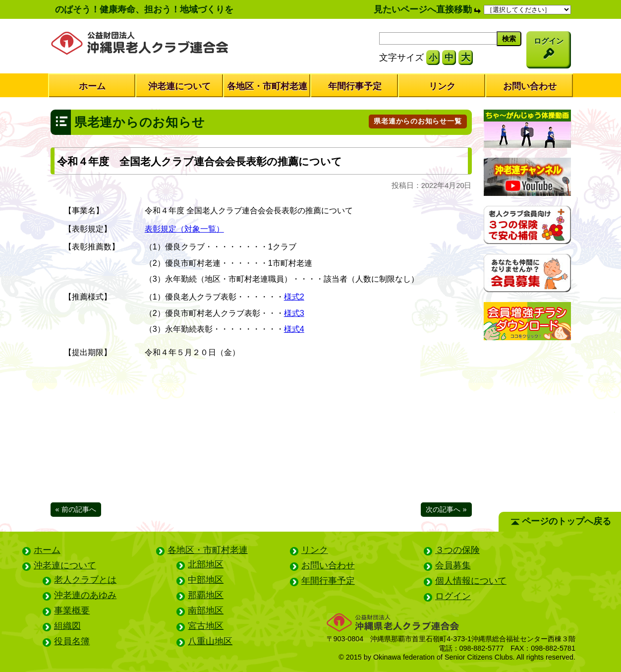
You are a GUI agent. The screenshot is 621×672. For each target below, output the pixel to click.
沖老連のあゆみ (85, 595)
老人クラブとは (85, 580)
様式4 (294, 329)
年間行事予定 (355, 86)
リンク (442, 86)
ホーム (92, 86)
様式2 (294, 297)
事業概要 (72, 611)
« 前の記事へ (76, 509)
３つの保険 (457, 550)
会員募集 (453, 565)
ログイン (453, 596)
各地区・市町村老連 (267, 86)
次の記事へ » (446, 509)
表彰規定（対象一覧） (184, 229)
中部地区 (206, 580)
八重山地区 (210, 641)
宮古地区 (206, 626)
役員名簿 (72, 641)
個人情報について (471, 581)
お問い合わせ (530, 86)
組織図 (67, 626)
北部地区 (206, 564)
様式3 (294, 313)
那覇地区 (206, 595)
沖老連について (179, 86)
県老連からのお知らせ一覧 (418, 121)
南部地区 (206, 611)
